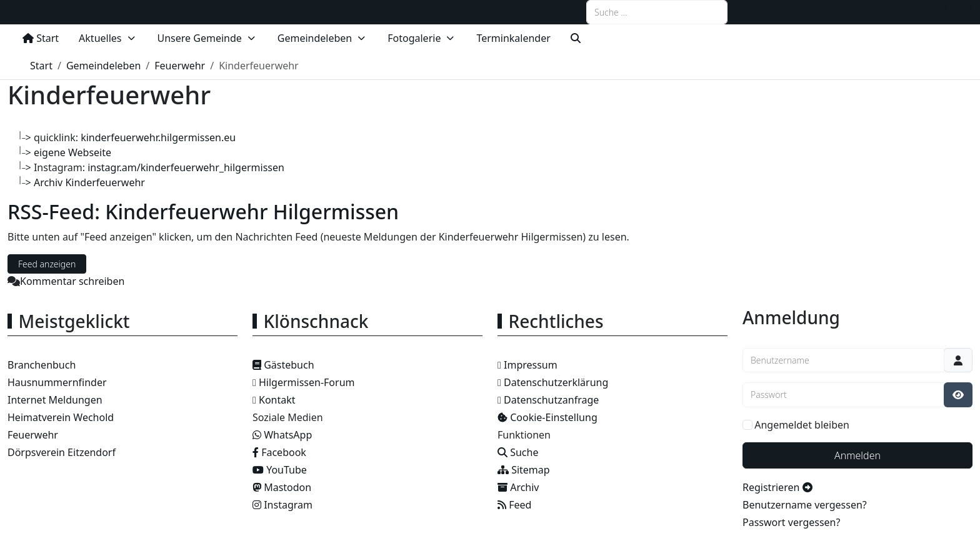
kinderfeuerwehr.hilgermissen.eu (158, 137)
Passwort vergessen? (791, 522)
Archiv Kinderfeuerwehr (89, 182)
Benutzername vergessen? (805, 505)
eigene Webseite (72, 152)
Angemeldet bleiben (802, 425)
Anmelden (857, 455)
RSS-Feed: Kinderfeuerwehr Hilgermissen (203, 211)
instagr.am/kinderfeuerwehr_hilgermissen (186, 167)
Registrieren (777, 487)
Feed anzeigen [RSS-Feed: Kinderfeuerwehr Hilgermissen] (47, 264)
